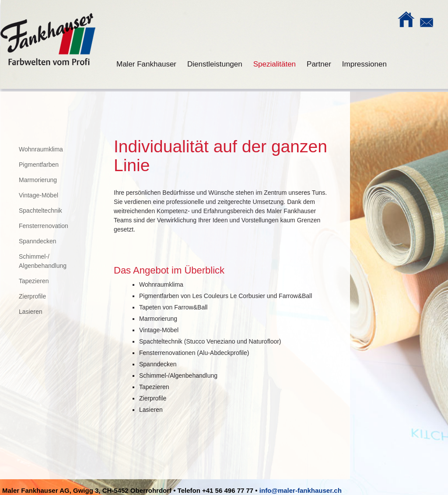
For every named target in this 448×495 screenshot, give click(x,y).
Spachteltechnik (40, 211)
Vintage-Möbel (38, 195)
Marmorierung (38, 180)
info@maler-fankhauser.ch (301, 490)
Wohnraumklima (41, 149)
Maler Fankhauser (146, 64)
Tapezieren (34, 281)
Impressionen (364, 64)
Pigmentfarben (39, 165)
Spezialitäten (275, 64)
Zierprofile (32, 296)
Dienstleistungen (215, 64)
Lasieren (31, 312)
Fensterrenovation (44, 226)
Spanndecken (38, 241)
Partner (319, 64)
